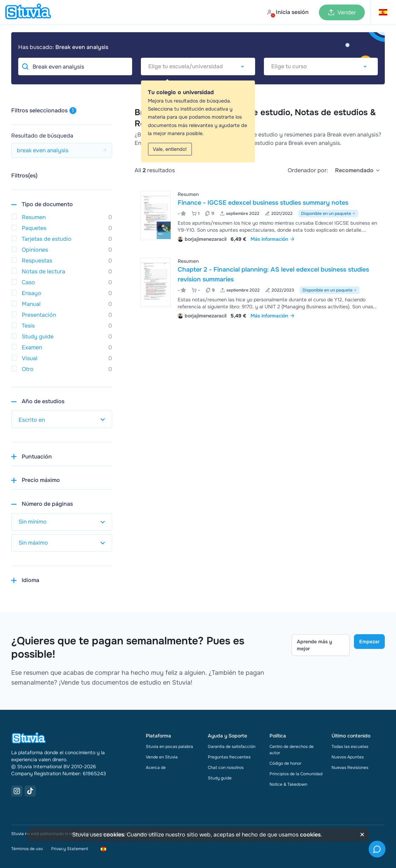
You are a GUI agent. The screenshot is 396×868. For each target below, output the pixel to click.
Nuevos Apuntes (348, 757)
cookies (114, 835)
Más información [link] (273, 239)
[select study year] (62, 419)
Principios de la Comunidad (296, 774)
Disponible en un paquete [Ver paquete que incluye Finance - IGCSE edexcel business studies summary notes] (328, 213)
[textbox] (198, 66)
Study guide (220, 778)
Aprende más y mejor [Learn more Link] (315, 645)
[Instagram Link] (17, 791)
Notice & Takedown (288, 784)
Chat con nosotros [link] (226, 768)
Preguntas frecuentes (229, 757)
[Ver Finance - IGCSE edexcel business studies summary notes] (260, 216)
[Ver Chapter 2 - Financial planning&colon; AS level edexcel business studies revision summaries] (260, 288)
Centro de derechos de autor (292, 750)
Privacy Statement (70, 849)
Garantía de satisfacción (232, 747)
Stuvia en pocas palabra (169, 747)
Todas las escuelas (350, 747)
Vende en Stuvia (162, 757)
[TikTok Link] (30, 791)
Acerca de (156, 768)
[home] (28, 12)
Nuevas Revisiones (350, 768)
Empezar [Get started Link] (369, 642)
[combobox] (198, 66)
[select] (358, 170)
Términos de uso (27, 849)
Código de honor (285, 763)
